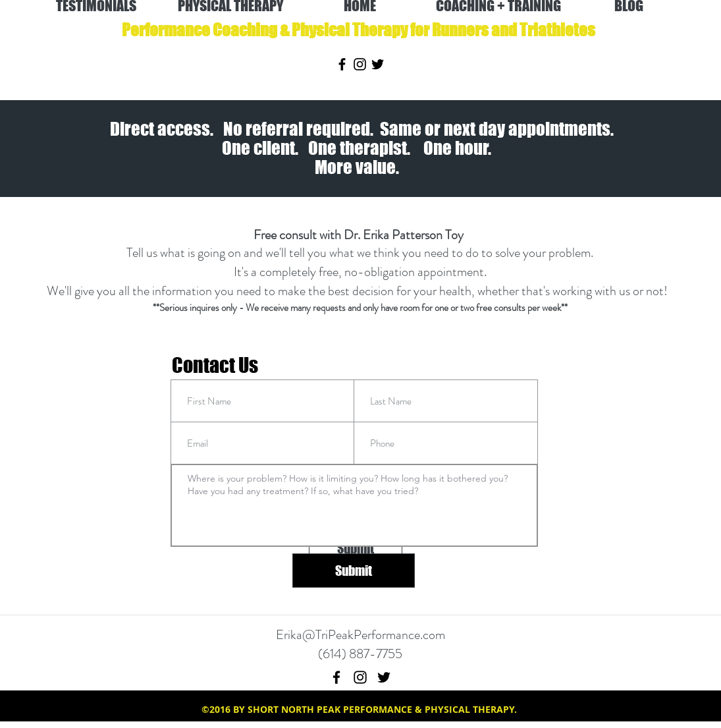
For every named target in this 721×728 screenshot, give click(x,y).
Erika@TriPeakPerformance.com (360, 635)
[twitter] (378, 64)
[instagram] (360, 64)
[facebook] (342, 64)
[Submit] (354, 571)
